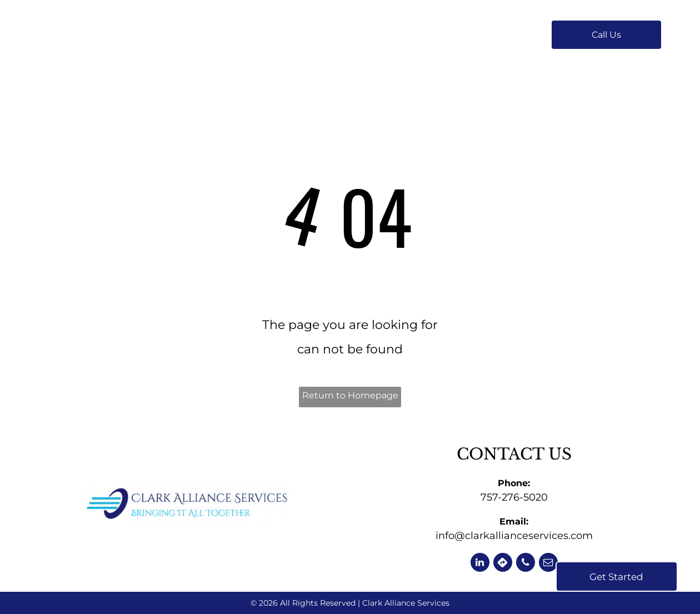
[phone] (526, 564)
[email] (548, 564)
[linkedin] (480, 564)
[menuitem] (231, 35)
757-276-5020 (514, 497)
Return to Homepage (350, 395)
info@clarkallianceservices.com (514, 536)
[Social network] (503, 564)
